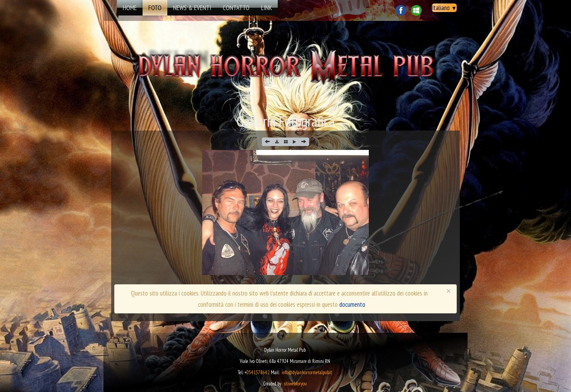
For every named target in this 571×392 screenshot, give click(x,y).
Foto (155, 8)
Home (130, 8)
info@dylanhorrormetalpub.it (307, 372)
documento (352, 304)
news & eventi (192, 8)
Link (267, 8)
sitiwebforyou (295, 384)
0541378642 (258, 372)
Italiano (444, 8)
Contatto (236, 8)
